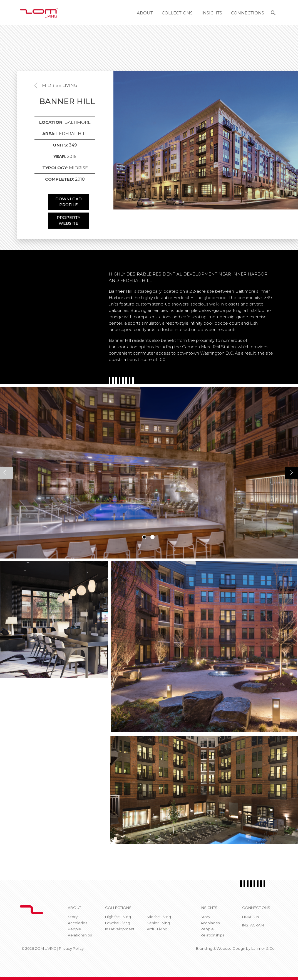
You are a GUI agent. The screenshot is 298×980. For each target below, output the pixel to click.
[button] (273, 14)
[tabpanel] (149, 473)
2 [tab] (152, 537)
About (145, 13)
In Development (120, 929)
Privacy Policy (71, 948)
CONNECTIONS (256, 908)
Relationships (80, 935)
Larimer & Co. (263, 948)
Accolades (77, 923)
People (74, 929)
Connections (248, 13)
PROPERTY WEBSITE (69, 220)
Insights (212, 13)
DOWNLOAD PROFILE (69, 202)
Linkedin (251, 917)
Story (73, 917)
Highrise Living (118, 917)
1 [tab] (144, 537)
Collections (177, 13)
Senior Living (158, 923)
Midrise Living (59, 85)
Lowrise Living (118, 923)
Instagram (253, 925)
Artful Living (157, 929)
